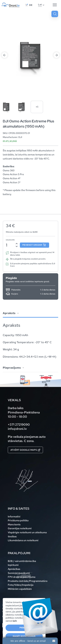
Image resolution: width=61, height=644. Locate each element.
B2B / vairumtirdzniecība (22, 561)
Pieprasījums (12, 368)
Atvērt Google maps (25, 450)
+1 (37, 107)
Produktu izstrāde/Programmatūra (28, 581)
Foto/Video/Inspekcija (21, 585)
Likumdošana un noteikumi (23, 540)
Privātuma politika (18, 520)
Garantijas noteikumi (20, 528)
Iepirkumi (13, 565)
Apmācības (14, 569)
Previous (5, 55)
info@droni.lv (17, 429)
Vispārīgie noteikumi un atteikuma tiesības (27, 534)
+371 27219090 (19, 425)
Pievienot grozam (32, 245)
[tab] (30, 334)
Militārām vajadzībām (20, 589)
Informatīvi (14, 517)
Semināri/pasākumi (19, 573)
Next (56, 55)
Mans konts (14, 524)
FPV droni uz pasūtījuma (22, 577)
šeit (15, 621)
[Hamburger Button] (55, 5)
